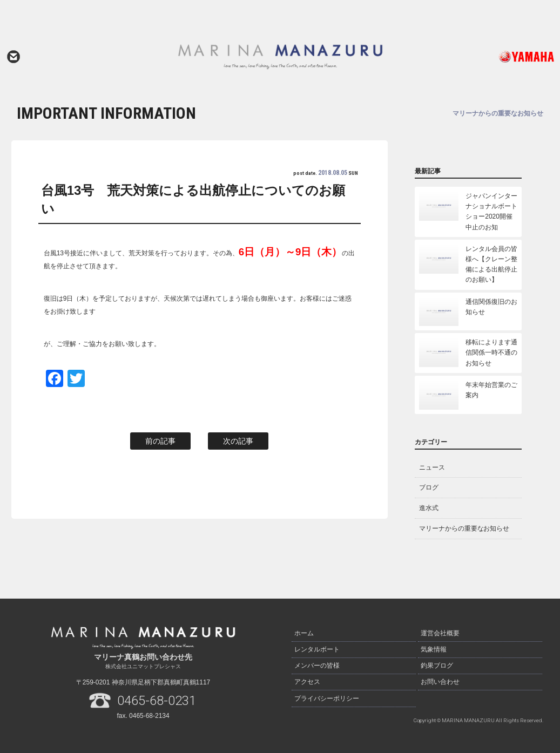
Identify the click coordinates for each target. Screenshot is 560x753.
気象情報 (434, 648)
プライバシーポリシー (327, 693)
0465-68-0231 (157, 701)
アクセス (307, 678)
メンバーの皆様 (317, 663)
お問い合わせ (14, 57)
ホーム (304, 633)
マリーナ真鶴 (280, 57)
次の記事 (238, 441)
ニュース (432, 467)
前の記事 (160, 441)
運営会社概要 (440, 633)
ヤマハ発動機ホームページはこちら (501, 57)
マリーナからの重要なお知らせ (464, 528)
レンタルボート (317, 648)
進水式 (429, 508)
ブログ (429, 487)
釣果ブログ (437, 663)
